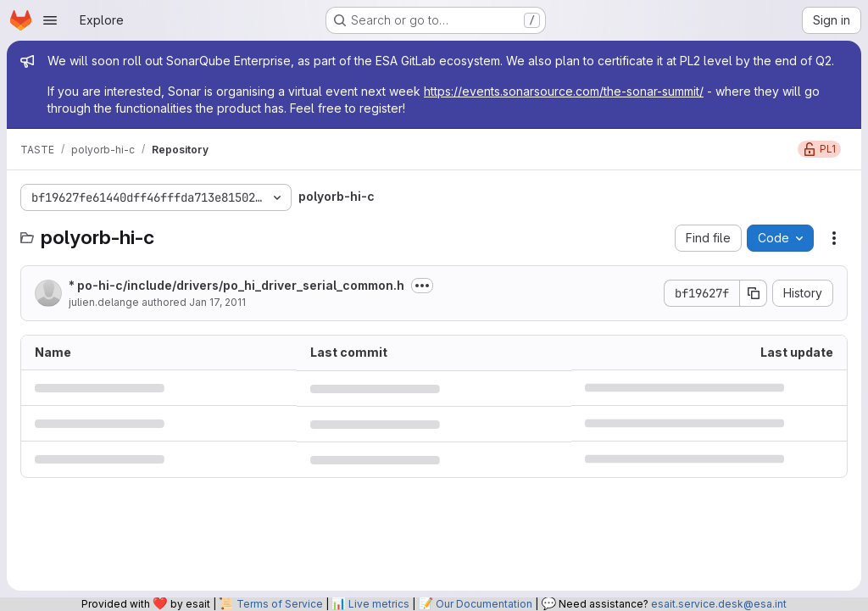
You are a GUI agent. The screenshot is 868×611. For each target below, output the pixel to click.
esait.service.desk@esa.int (719, 604)
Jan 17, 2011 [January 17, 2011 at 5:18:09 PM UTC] (217, 302)
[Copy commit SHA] (754, 293)
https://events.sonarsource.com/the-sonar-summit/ (564, 91)
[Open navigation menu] (50, 20)
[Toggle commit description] (422, 286)
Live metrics (379, 604)
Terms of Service (280, 604)
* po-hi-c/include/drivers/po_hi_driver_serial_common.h (236, 285)
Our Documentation (484, 604)
